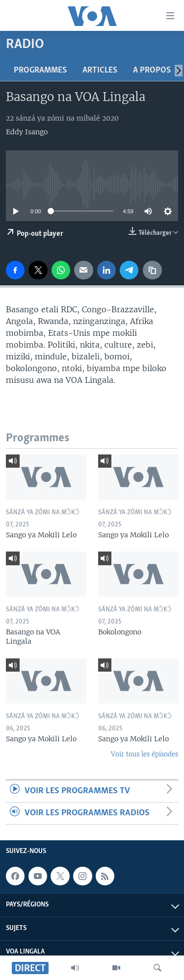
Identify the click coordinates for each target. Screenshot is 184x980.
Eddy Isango (27, 132)
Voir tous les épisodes (145, 754)
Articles (100, 70)
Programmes (40, 70)
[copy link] (152, 270)
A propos (152, 70)
